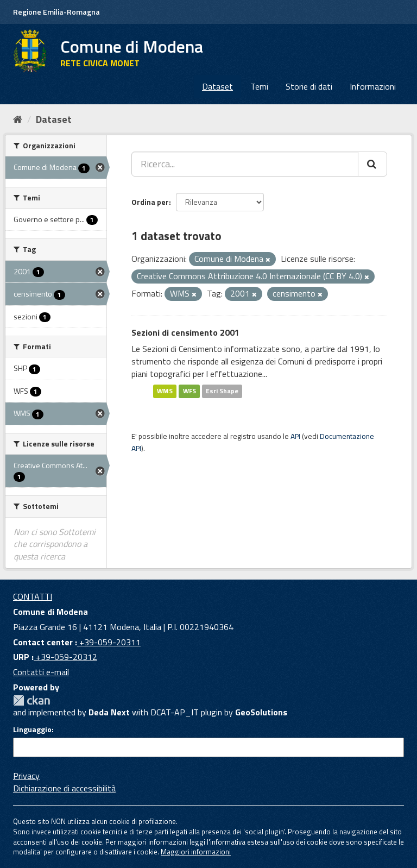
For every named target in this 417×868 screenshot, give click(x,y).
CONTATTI (33, 596)
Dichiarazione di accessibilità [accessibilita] (64, 788)
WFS (189, 391)
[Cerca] (372, 164)
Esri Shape (222, 391)
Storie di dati (309, 86)
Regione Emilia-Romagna (56, 12)
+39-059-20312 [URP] (65, 657)
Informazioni (373, 86)
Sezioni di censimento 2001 (185, 332)
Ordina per (150, 202)
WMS (165, 391)
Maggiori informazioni (196, 852)
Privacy (26, 776)
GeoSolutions (261, 712)
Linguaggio (32, 729)
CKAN (31, 700)
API (295, 436)
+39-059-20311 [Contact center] (109, 642)
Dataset (217, 86)
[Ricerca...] (245, 164)
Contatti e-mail (41, 672)
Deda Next (109, 712)
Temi (259, 86)
